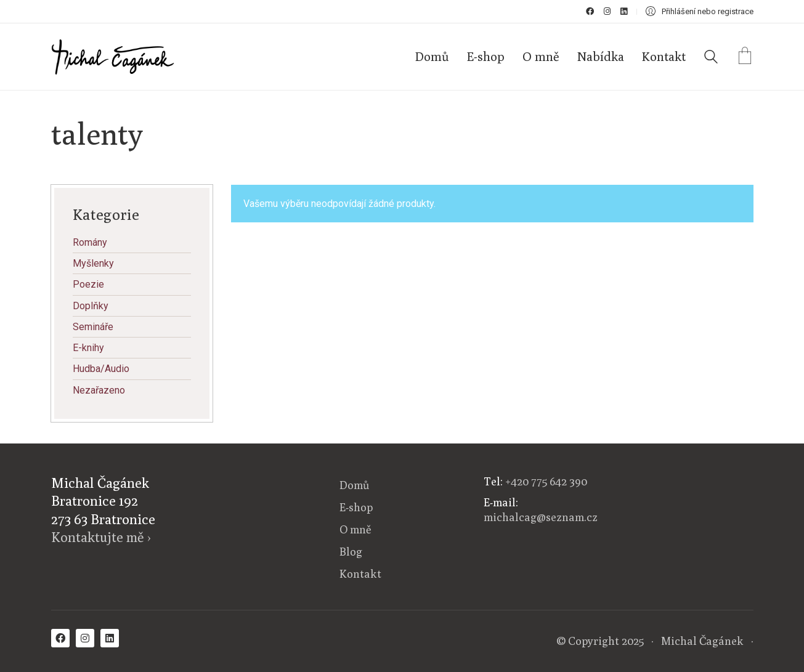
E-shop (356, 507)
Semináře (93, 327)
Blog (351, 552)
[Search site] (711, 58)
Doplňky (91, 306)
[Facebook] (60, 638)
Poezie (88, 284)
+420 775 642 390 (546, 481)
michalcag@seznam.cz (541, 517)
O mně (355, 529)
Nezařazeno (99, 390)
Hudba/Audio (101, 369)
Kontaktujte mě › (101, 537)
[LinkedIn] (110, 638)
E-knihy (88, 348)
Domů (354, 485)
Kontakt (360, 574)
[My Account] (700, 11)
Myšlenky (93, 263)
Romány (90, 242)
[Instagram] (85, 638)
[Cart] (745, 57)
